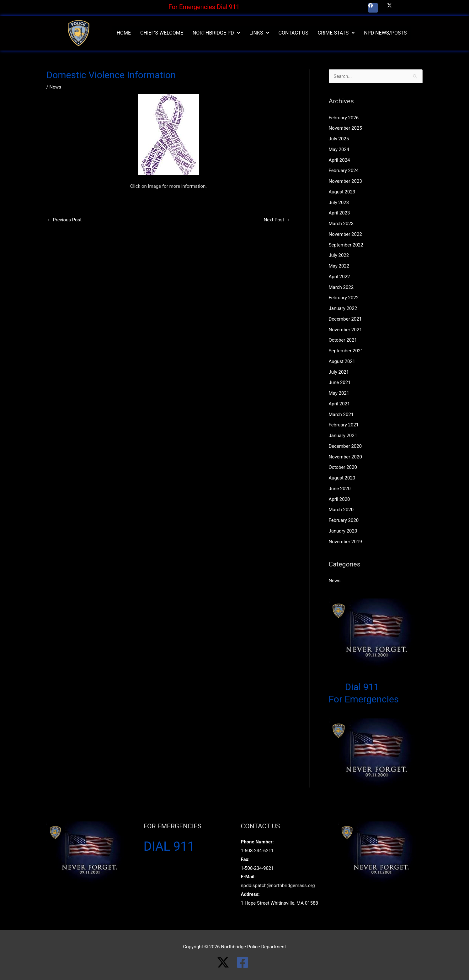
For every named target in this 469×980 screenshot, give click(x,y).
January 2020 (343, 531)
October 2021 (343, 340)
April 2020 (339, 499)
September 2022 (346, 245)
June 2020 (340, 489)
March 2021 (341, 414)
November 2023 (345, 181)
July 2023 (339, 203)
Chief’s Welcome (162, 33)
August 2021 (342, 361)
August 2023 (342, 192)
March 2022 (341, 287)
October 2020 (343, 467)
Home (124, 33)
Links (259, 33)
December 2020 (345, 446)
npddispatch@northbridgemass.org (278, 885)
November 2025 (345, 128)
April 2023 (339, 213)
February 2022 (344, 298)
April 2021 (339, 404)
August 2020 (342, 478)
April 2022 (339, 277)
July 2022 (339, 255)
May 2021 (339, 393)
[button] (216, 33)
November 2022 (345, 234)
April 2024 (339, 160)
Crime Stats (336, 33)
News (55, 87)
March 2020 (341, 510)
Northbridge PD (216, 33)
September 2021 (346, 351)
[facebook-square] (244, 962)
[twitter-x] (227, 962)
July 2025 (339, 139)
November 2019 (345, 542)
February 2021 (344, 425)
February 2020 (344, 520)
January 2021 (343, 436)
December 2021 (345, 319)
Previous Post (64, 220)
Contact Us (293, 33)
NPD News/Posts (385, 33)
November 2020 (345, 457)
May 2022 (339, 266)
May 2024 (339, 149)
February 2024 (344, 171)
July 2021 (339, 372)
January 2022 (343, 308)
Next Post (277, 220)
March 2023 (341, 224)
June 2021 (340, 382)
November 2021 (345, 330)
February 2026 (344, 118)
